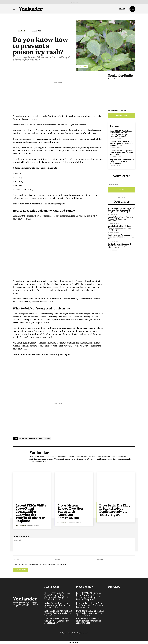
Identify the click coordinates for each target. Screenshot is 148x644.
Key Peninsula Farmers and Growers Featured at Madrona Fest (122, 161)
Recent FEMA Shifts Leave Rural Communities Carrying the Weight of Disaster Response (121, 134)
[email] (121, 184)
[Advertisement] (58, 98)
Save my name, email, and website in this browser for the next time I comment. (41, 565)
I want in (122, 190)
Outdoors (82, 67)
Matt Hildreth (21, 525)
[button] (123, 9)
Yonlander (22, 31)
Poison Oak (33, 439)
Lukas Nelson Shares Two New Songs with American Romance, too (121, 143)
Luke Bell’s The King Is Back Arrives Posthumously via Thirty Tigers (121, 152)
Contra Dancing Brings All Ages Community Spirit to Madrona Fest (119, 246)
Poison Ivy (23, 439)
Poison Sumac (45, 439)
